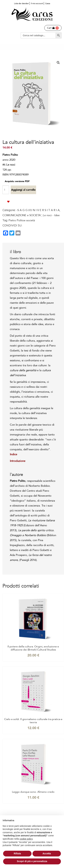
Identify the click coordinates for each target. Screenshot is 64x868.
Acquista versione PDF (17, 181)
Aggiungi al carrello (23, 190)
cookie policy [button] (26, 839)
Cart (51, 28)
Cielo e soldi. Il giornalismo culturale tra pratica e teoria (33, 721)
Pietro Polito (16, 220)
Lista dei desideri (21, 3)
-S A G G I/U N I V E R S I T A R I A (38, 210)
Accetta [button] (47, 854)
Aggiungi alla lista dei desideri (8, 202)
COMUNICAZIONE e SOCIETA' (22, 215)
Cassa (48, 3)
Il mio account (37, 3)
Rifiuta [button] (17, 854)
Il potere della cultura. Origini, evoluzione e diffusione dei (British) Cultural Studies (33, 648)
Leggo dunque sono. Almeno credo (33, 792)
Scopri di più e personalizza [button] (32, 861)
